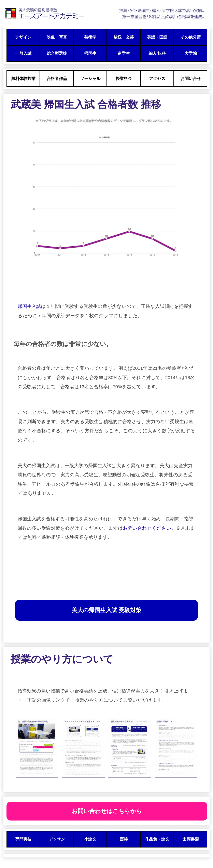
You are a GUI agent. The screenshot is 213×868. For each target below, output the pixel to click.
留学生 (124, 53)
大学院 (191, 53)
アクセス (157, 79)
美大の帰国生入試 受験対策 (107, 610)
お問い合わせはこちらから (107, 811)
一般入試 (23, 53)
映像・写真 (57, 37)
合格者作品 (57, 79)
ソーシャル (90, 79)
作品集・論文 (157, 839)
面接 (124, 839)
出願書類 (191, 839)
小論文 (90, 839)
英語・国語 (157, 37)
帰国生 (90, 53)
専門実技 (23, 839)
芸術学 (90, 37)
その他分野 (191, 37)
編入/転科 (157, 53)
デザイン (23, 37)
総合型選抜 (57, 53)
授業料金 (124, 79)
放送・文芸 (124, 37)
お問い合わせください (147, 528)
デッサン (57, 839)
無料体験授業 (23, 79)
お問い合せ (191, 79)
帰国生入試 (29, 306)
